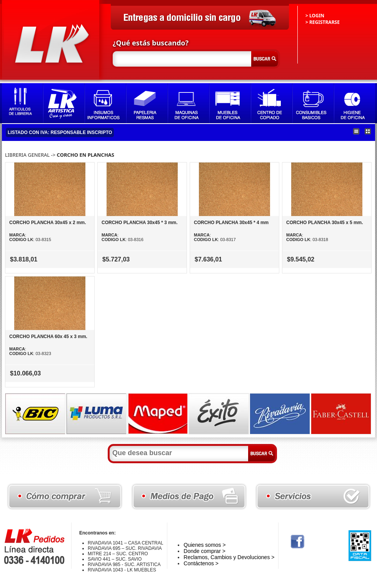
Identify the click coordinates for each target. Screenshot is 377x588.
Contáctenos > (201, 563)
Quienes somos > (204, 545)
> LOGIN (315, 16)
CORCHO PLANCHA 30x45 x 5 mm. (325, 223)
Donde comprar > (204, 551)
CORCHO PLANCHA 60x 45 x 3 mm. (48, 337)
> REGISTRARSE (323, 22)
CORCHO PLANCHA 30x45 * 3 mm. (140, 223)
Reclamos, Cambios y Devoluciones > (229, 557)
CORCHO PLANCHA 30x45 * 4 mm (231, 223)
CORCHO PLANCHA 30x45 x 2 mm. (48, 223)
